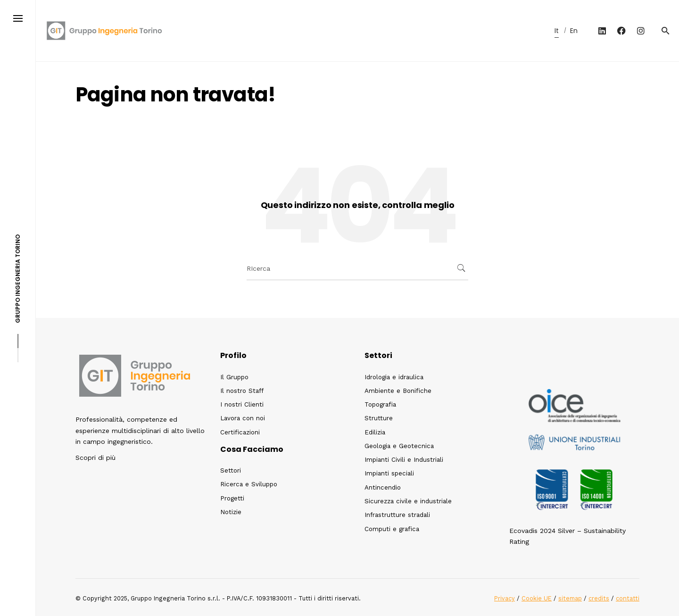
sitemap (570, 598)
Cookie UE (537, 598)
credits (599, 598)
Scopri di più (95, 458)
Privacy (505, 598)
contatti (628, 598)
